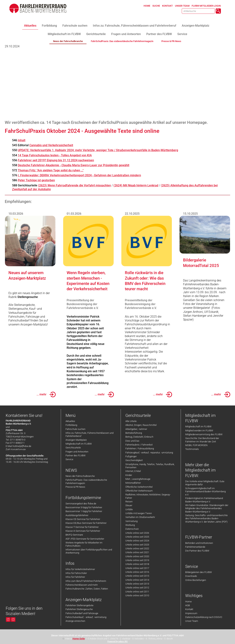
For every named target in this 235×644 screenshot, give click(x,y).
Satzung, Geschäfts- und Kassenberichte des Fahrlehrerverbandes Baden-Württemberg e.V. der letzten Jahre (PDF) (206, 519)
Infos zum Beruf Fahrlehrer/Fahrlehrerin (86, 581)
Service (69, 459)
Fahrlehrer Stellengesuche (79, 609)
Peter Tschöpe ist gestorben (36, 180)
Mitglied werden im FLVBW (199, 431)
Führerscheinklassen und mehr (82, 585)
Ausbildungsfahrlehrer (77, 515)
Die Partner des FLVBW (197, 551)
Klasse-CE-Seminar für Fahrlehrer (83, 519)
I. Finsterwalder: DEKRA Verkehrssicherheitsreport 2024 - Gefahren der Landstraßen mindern (79, 175)
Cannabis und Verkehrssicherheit (51, 145)
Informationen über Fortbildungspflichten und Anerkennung (89, 551)
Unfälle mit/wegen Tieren (139, 513)
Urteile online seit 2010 (137, 595)
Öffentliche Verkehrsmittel (139, 487)
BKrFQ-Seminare (74, 535)
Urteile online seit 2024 (137, 541)
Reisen (129, 502)
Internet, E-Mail (133, 471)
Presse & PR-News (75, 487)
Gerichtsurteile (73, 448)
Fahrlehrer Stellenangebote (79, 605)
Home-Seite (79, 639)
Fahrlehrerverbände (195, 547)
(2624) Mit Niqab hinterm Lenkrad (136, 185)
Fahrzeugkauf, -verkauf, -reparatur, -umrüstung (149, 453)
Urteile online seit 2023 (137, 545)
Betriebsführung (134, 433)
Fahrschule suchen (75, 429)
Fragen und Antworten (77, 452)
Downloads (191, 576)
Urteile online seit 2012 (137, 588)
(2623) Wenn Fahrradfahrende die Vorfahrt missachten (74, 185)
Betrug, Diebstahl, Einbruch (139, 437)
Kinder (129, 475)
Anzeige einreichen (75, 621)
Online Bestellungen (196, 580)
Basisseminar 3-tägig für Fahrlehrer (84, 507)
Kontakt (189, 609)
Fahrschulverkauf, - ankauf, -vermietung (86, 617)
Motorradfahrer (133, 483)
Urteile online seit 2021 (137, 552)
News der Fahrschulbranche (80, 476)
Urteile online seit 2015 (137, 576)
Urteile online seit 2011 (137, 592)
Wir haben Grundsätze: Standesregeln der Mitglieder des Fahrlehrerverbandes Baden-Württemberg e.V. (207, 508)
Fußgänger (131, 456)
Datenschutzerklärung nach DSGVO (204, 617)
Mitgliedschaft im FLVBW (79, 444)
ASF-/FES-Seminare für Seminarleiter (85, 539)
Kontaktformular (19, 449)
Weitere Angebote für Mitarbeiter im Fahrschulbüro (84, 544)
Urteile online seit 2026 (137, 533)
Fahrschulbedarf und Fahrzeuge (82, 613)
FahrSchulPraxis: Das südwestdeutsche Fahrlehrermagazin (86, 481)
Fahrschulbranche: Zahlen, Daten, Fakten (87, 589)
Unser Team (192, 621)
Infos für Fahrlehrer (75, 577)
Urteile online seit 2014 (137, 580)
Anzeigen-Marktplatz (76, 440)
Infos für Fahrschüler (76, 573)
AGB (188, 605)
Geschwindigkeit (134, 460)
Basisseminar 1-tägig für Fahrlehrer (84, 511)
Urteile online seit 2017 (137, 568)
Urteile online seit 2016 (137, 572)
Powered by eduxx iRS (117, 642)
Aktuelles (70, 421)
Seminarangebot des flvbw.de (81, 504)
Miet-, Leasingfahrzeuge (138, 479)
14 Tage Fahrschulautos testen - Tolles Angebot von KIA (55, 155)
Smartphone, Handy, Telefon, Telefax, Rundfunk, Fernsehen (150, 466)
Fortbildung (71, 425)
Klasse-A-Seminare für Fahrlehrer (83, 531)
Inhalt (22, 140)
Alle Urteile (131, 421)
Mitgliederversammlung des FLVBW (204, 434)
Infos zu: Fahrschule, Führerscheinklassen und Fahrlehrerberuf (90, 434)
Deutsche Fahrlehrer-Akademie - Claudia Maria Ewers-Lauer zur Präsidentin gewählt (74, 165)
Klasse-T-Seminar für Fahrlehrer (82, 527)
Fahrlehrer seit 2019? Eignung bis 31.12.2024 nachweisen (56, 160)
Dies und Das (132, 441)
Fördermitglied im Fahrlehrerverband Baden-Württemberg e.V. (204, 500)
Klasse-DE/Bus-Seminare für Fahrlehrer (86, 523)
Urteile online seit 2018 (137, 564)
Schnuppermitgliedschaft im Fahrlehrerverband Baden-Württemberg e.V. (205, 492)
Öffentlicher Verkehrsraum (139, 491)
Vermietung (131, 521)
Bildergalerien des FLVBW (199, 572)
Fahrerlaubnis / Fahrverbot (139, 445)
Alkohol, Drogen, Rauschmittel (141, 425)
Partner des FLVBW (76, 455)
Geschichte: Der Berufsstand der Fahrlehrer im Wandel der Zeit (202, 440)
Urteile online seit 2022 (137, 549)
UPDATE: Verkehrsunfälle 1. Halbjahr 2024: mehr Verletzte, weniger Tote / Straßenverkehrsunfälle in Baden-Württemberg (98, 150)
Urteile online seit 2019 (137, 560)
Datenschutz (132, 529)
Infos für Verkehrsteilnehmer (80, 569)
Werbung (130, 525)
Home (188, 602)
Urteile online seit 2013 (137, 584)
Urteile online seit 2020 (137, 556)
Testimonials (192, 449)
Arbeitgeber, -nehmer (136, 429)
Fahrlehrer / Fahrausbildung (140, 449)
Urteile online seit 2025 (137, 537)
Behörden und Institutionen (199, 543)
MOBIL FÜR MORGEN (196, 445)
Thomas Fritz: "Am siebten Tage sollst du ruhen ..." (51, 170)
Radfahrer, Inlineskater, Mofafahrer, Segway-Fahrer (148, 496)
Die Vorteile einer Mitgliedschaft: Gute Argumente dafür (205, 483)
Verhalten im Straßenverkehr (140, 517)
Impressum (191, 613)
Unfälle (129, 509)
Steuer (129, 505)
